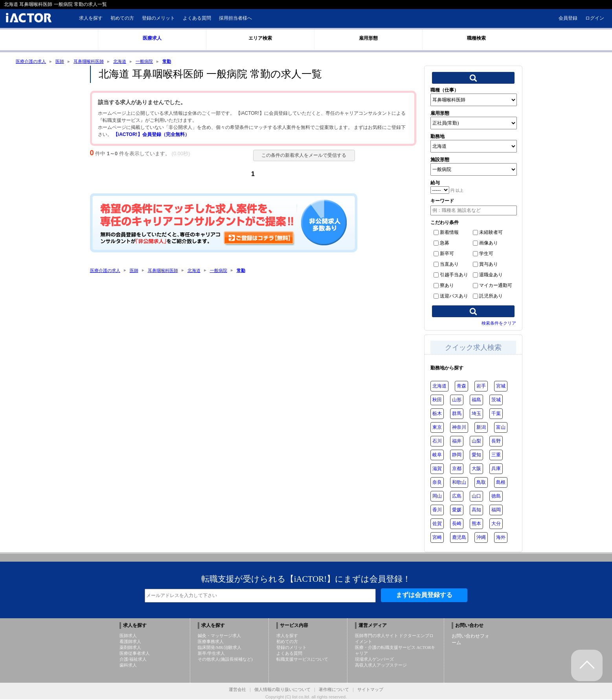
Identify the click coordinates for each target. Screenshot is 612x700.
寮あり (444, 286)
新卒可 (444, 254)
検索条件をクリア (499, 324)
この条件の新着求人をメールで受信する (301, 156)
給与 (435, 184)
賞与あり (485, 265)
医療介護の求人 (32, 62)
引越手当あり (451, 276)
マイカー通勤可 (493, 286)
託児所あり (488, 297)
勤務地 (437, 137)
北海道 (127, 62)
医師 (63, 62)
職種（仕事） (445, 91)
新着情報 (446, 233)
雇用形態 (440, 114)
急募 (441, 244)
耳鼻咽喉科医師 (94, 62)
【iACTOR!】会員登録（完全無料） (151, 135)
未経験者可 (488, 233)
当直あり (446, 265)
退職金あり (488, 276)
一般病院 (153, 62)
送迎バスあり (451, 297)
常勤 (176, 62)
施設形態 (440, 160)
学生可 (483, 254)
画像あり (485, 244)
